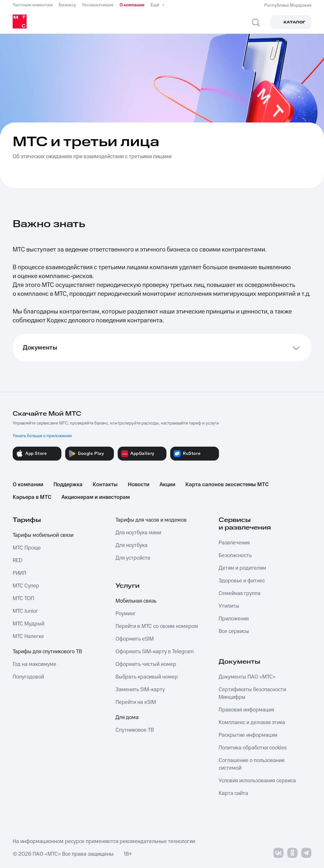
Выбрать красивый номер (147, 677)
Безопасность (235, 555)
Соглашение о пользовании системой (252, 764)
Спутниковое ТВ (135, 730)
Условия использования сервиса (257, 781)
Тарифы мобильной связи (43, 535)
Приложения (234, 619)
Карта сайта (233, 793)
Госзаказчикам (98, 5)
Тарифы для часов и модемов (151, 520)
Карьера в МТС (32, 497)
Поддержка (68, 485)
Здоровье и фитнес (242, 581)
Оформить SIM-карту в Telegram (155, 652)
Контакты (105, 485)
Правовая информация (246, 710)
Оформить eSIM (135, 639)
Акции (167, 485)
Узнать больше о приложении (42, 436)
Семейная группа (240, 593)
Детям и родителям (242, 568)
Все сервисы (234, 631)
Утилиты (229, 606)
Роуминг (126, 614)
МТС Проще (27, 548)
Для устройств (133, 558)
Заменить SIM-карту (140, 690)
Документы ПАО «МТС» (247, 677)
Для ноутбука (131, 545)
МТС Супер (26, 586)
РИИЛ (19, 573)
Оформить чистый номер (146, 664)
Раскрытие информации (248, 735)
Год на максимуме (34, 664)
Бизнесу (67, 5)
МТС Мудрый (28, 624)
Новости (139, 485)
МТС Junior (25, 611)
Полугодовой (28, 677)
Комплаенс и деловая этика (252, 722)
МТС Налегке (28, 636)
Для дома (127, 717)
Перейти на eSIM (136, 702)
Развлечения (234, 543)
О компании (132, 5)
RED (17, 561)
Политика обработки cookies (253, 748)
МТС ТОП (23, 598)
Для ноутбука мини (138, 533)
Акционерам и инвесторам (96, 497)
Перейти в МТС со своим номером (157, 626)
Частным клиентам (33, 5)
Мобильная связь (136, 601)
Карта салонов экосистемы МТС (227, 485)
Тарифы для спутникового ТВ (47, 652)
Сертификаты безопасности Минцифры (252, 693)
